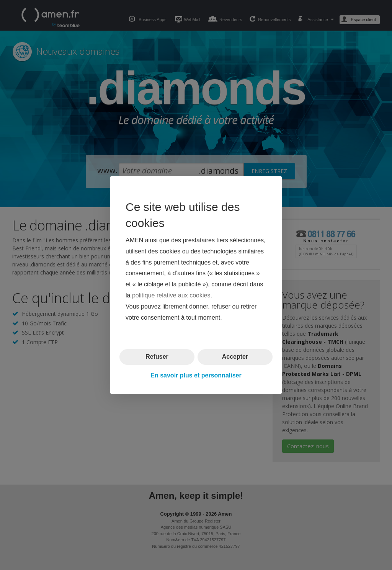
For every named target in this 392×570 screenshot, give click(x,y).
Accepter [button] (235, 357)
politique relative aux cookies (171, 295)
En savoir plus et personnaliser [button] (196, 375)
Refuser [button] (157, 357)
